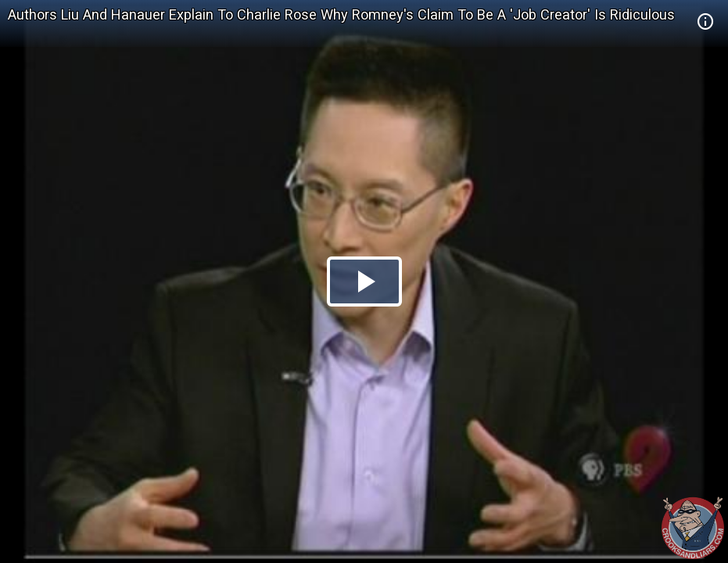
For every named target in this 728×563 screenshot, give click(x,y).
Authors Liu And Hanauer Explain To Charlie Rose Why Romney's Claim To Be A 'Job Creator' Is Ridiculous (341, 14)
